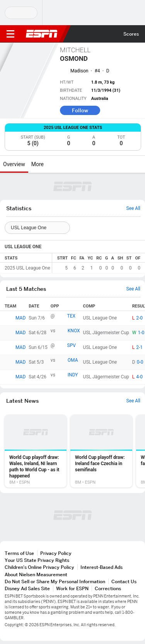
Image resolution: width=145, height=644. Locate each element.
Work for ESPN (72, 588)
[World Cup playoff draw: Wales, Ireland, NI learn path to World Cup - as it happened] (36, 451)
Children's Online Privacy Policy (39, 567)
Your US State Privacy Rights (37, 560)
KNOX (74, 331)
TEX (72, 316)
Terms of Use (19, 553)
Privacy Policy (56, 553)
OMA (73, 360)
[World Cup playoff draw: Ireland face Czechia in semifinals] (101, 451)
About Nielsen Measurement (36, 574)
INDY (73, 375)
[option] (36, 451)
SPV (72, 345)
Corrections (108, 588)
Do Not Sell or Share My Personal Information (55, 581)
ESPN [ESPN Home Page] (42, 34)
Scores (131, 34)
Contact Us (124, 581)
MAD (20, 318)
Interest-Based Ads (101, 567)
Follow (80, 110)
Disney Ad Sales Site (27, 588)
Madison (79, 71)
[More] (49, 164)
